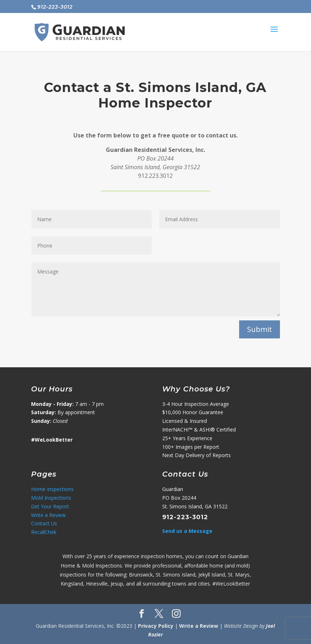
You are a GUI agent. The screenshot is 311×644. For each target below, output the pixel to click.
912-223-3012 (185, 517)
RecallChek (44, 532)
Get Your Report (50, 506)
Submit (260, 329)
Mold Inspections (51, 498)
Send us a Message (187, 531)
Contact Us (44, 523)
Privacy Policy (156, 626)
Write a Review (48, 515)
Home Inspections (52, 489)
